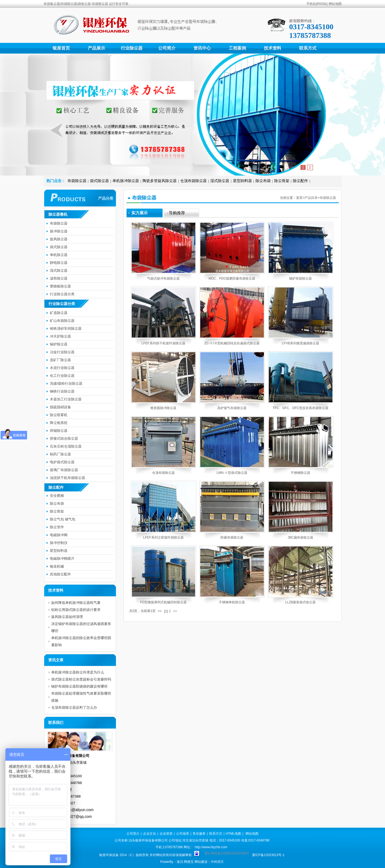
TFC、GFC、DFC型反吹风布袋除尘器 (300, 408)
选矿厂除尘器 (60, 360)
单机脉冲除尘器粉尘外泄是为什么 (78, 672)
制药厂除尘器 (60, 454)
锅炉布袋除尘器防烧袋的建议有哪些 (79, 686)
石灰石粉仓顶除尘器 (66, 446)
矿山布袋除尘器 (62, 321)
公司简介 (167, 48)
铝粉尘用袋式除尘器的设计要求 (76, 610)
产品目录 (311, 198)
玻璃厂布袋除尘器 (64, 470)
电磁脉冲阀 (59, 535)
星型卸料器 (242, 181)
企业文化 (150, 834)
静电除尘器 (59, 263)
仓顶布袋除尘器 (193, 181)
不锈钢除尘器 (300, 473)
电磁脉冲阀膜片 (62, 558)
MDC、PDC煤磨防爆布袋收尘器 (232, 278)
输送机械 (57, 566)
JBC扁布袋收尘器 (301, 537)
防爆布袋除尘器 (232, 537)
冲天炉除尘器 (60, 336)
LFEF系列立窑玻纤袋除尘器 (163, 537)
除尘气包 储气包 (63, 519)
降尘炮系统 (59, 423)
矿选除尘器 (59, 313)
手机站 (311, 4)
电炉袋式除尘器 (62, 462)
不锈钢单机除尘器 (232, 602)
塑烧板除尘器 (60, 286)
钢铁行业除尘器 (62, 391)
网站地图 (335, 4)
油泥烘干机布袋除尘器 (67, 478)
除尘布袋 (263, 181)
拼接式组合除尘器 (64, 438)
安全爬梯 (57, 496)
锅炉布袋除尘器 (300, 278)
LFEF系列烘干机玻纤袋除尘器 (163, 343)
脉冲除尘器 (59, 231)
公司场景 (183, 834)
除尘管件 (57, 527)
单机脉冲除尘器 (126, 181)
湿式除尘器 (220, 181)
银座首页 (61, 48)
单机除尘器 (59, 255)
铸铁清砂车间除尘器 (66, 328)
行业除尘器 (132, 48)
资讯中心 (202, 48)
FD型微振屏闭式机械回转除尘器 (163, 602)
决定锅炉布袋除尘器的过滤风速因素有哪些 (81, 627)
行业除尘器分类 (62, 294)
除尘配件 (300, 181)
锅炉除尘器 (59, 344)
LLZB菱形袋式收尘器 (301, 602)
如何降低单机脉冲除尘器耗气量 (76, 603)
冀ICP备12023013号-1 (268, 855)
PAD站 (322, 4)
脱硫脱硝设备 (60, 407)
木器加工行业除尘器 (66, 399)
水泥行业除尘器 (62, 368)
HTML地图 (233, 834)
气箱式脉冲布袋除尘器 (163, 278)
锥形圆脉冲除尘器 (163, 408)
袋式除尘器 (99, 181)
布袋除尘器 (77, 181)
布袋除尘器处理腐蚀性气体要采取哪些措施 (81, 697)
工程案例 (237, 48)
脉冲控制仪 (59, 543)
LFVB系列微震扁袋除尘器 (300, 343)
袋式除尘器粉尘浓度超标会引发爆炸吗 (81, 679)
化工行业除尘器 (62, 376)
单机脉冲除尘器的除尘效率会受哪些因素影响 (81, 641)
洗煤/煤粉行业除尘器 (66, 383)
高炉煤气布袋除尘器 (232, 408)
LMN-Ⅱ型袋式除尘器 (232, 473)
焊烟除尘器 (59, 431)
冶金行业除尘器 (62, 352)
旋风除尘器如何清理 (67, 617)
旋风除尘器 (59, 239)
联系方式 (308, 48)
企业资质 (166, 834)
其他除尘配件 (60, 574)
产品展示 (96, 48)
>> (175, 611)
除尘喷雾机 (59, 415)
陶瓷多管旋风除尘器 (160, 181)
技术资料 (273, 48)
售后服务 (199, 834)
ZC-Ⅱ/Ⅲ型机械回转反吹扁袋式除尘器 (232, 343)
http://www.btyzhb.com (211, 847)
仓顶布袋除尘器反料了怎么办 (74, 707)
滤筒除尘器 (59, 278)
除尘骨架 (282, 181)
